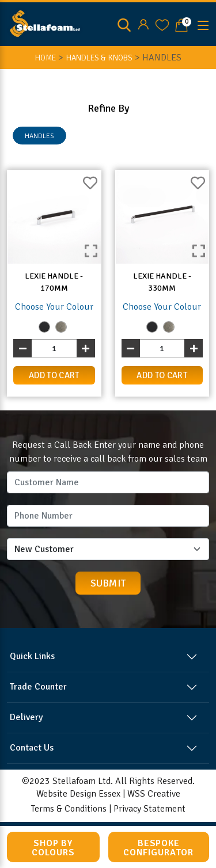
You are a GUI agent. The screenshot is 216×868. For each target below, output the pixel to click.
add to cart (54, 375)
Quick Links (32, 656)
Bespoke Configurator (158, 848)
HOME (45, 58)
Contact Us (32, 748)
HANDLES (39, 136)
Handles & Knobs (99, 58)
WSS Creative (154, 794)
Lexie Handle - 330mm (162, 282)
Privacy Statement (149, 809)
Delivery (26, 717)
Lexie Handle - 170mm (54, 282)
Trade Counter (38, 687)
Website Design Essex (78, 794)
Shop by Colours (53, 848)
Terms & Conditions (69, 809)
